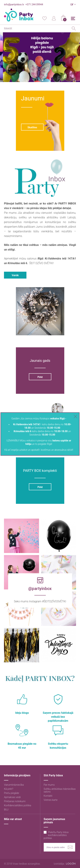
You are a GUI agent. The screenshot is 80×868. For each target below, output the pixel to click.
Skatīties (32, 127)
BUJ (6, 810)
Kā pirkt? (9, 789)
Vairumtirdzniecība (14, 785)
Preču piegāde (11, 793)
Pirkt (40, 377)
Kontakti (48, 796)
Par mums (49, 785)
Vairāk (15, 275)
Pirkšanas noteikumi (15, 801)
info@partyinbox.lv (14, 4)
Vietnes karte (51, 800)
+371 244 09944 (34, 4)
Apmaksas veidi (12, 797)
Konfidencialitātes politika (18, 805)
